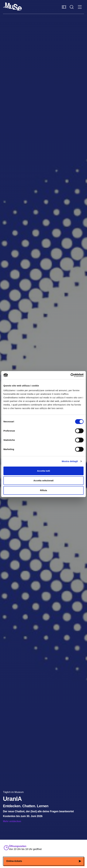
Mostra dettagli (70, 461)
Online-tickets (44, 861)
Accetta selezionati (43, 480)
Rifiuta (44, 490)
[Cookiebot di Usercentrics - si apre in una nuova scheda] (71, 375)
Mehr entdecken (12, 821)
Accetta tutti (44, 471)
